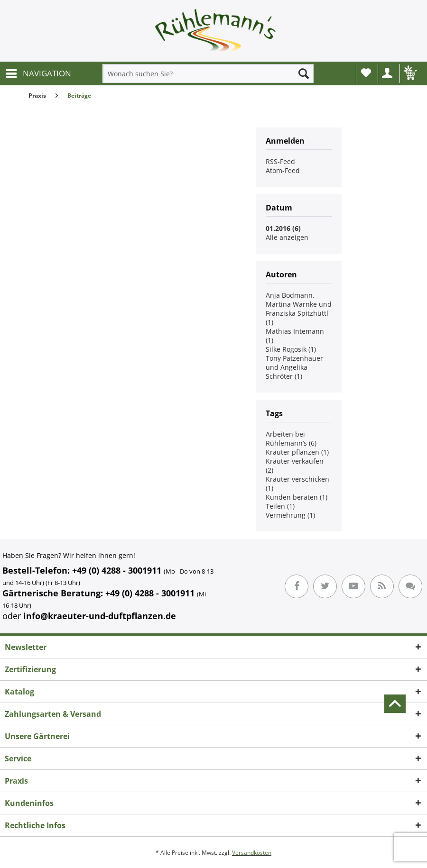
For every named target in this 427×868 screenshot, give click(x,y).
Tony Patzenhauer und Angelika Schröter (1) (294, 367)
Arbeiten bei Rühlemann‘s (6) (291, 439)
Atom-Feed (283, 170)
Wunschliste (366, 73)
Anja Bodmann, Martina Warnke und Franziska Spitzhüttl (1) (299, 309)
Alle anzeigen (287, 237)
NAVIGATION (38, 72)
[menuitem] (38, 73)
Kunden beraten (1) (297, 497)
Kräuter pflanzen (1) (297, 452)
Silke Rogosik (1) (291, 349)
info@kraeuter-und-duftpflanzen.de (100, 616)
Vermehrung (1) (290, 515)
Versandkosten (252, 853)
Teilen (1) (280, 506)
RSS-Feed (280, 161)
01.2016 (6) (283, 228)
